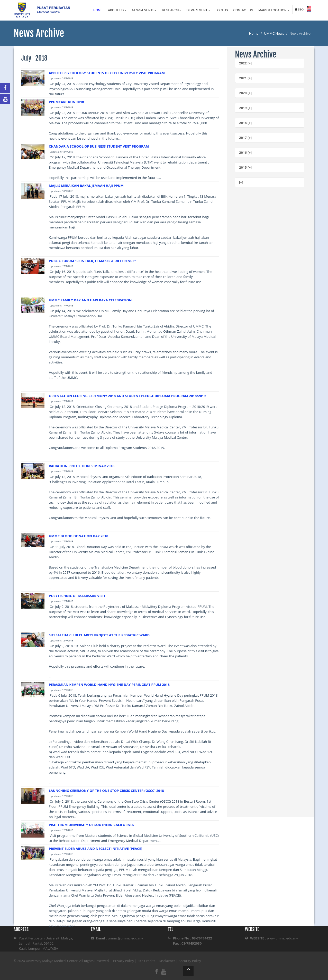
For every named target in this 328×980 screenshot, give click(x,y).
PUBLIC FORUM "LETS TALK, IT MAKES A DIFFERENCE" (92, 261)
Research (172, 10)
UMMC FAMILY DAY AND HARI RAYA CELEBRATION (90, 300)
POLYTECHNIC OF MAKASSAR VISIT (77, 596)
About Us (117, 10)
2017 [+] (245, 138)
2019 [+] (245, 108)
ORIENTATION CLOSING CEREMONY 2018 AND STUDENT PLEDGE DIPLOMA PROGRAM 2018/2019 (127, 396)
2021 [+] (245, 78)
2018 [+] (245, 123)
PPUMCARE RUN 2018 (66, 102)
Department (199, 10)
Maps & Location (274, 10)
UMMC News (274, 33)
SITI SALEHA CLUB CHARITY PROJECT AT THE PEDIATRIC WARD (99, 635)
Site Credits (146, 961)
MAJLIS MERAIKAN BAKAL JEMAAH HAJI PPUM (86, 186)
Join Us (222, 10)
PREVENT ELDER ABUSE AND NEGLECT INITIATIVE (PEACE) (95, 849)
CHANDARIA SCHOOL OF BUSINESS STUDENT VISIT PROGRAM (99, 146)
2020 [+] (245, 93)
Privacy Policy (124, 961)
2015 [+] (245, 167)
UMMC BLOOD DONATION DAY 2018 (79, 536)
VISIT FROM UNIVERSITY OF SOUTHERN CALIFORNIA (91, 825)
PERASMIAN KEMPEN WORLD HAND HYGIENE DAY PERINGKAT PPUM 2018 (109, 685)
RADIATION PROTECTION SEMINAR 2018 (82, 466)
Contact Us (243, 10)
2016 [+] (245, 152)
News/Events (144, 10)
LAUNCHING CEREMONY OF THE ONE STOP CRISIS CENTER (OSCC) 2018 (106, 791)
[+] (241, 182)
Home (98, 10)
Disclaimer (167, 961)
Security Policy (190, 961)
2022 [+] (245, 63)
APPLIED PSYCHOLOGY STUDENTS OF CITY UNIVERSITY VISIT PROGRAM (107, 73)
